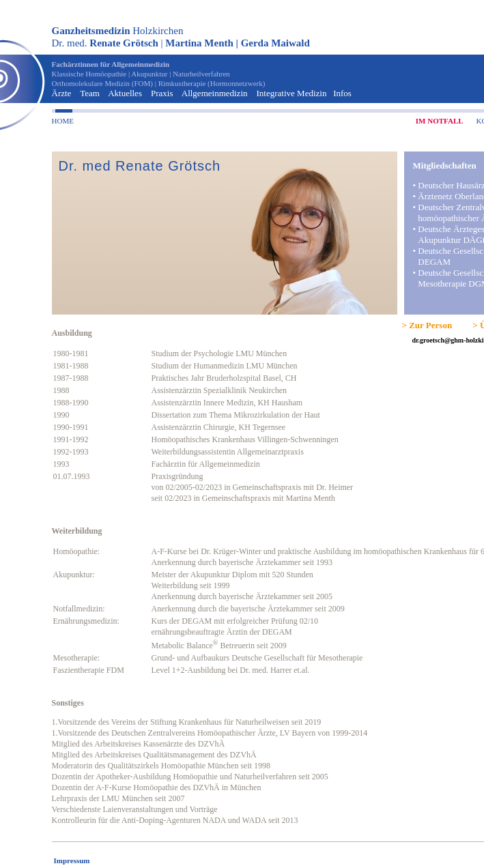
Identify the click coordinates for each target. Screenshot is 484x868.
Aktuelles (125, 93)
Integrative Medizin (292, 93)
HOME (63, 121)
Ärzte (62, 93)
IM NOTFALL (440, 121)
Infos (342, 93)
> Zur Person (427, 325)
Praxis (162, 93)
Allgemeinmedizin (215, 93)
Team (90, 93)
